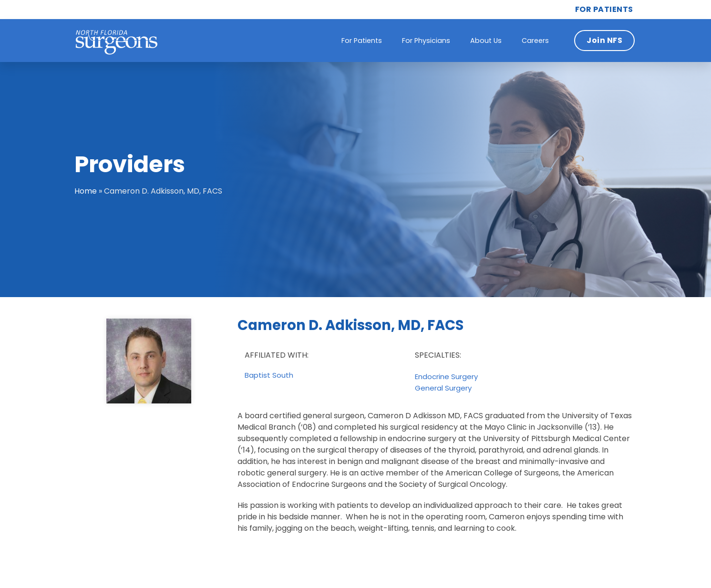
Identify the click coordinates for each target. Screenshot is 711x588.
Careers (535, 41)
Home (86, 191)
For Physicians (426, 41)
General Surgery (443, 388)
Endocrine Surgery (446, 377)
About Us (486, 41)
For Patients (362, 41)
